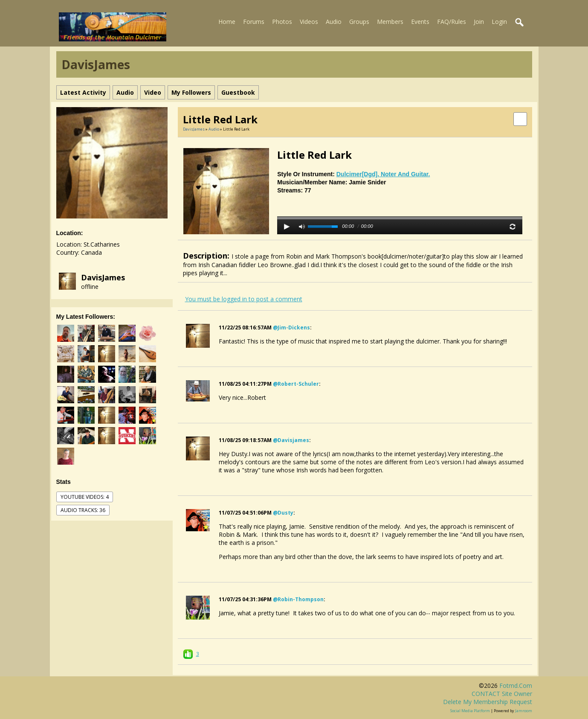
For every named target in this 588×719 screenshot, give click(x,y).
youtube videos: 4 (85, 497)
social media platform (470, 711)
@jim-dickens (291, 327)
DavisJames (103, 277)
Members (390, 22)
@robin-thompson (298, 599)
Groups (359, 22)
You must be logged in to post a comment (244, 299)
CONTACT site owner (502, 694)
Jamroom (524, 711)
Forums (254, 22)
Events (420, 22)
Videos (309, 22)
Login (499, 22)
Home (227, 22)
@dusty (283, 513)
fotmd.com (516, 686)
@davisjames (291, 440)
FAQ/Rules (452, 22)
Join (479, 22)
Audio (334, 22)
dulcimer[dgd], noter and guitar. (383, 174)
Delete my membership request (488, 702)
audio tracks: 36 (83, 510)
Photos (282, 22)
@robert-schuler (296, 384)
